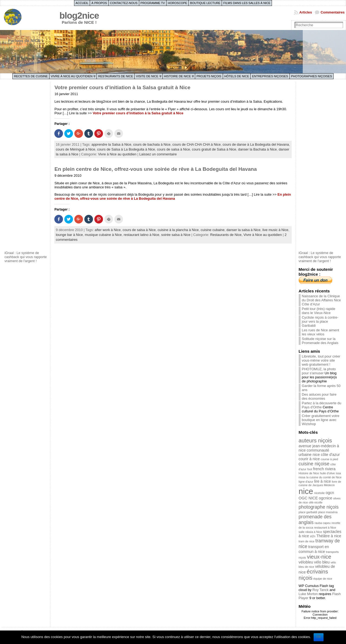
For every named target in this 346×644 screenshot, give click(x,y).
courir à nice (309, 459)
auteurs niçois (315, 441)
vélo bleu (322, 562)
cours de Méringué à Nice (75, 149)
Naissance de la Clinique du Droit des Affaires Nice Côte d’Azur (321, 300)
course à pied (330, 459)
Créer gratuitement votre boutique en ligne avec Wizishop (321, 420)
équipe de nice (323, 579)
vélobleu (306, 562)
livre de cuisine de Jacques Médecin (320, 483)
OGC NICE (308, 498)
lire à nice (322, 481)
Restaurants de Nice (116, 76)
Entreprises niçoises (270, 76)
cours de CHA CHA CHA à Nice (197, 144)
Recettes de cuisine (31, 76)
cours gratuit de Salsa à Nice (214, 149)
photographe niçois (319, 507)
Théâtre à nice (329, 536)
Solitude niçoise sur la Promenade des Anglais (320, 341)
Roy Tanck (321, 590)
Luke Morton (308, 594)
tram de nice (307, 541)
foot (310, 469)
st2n (313, 536)
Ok (319, 637)
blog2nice (79, 16)
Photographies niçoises (312, 76)
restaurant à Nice (325, 528)
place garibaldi (308, 512)
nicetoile (319, 493)
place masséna (328, 512)
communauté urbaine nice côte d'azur (319, 452)
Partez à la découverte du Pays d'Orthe (322, 405)
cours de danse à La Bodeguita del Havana (256, 144)
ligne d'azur (306, 482)
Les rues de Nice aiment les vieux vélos (321, 332)
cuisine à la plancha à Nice (178, 230)
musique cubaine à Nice (103, 235)
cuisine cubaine (212, 230)
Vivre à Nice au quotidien (72, 76)
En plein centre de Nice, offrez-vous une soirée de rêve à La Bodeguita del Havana (156, 169)
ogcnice (325, 498)
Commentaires (333, 12)
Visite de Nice (147, 76)
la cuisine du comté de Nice (324, 477)
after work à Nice (108, 230)
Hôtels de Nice (237, 76)
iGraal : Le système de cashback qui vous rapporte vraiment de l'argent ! (26, 257)
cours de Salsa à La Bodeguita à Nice (126, 149)
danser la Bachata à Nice (257, 149)
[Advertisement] (26, 166)
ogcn (330, 493)
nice (306, 491)
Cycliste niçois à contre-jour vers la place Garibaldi (320, 321)
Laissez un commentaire (158, 154)
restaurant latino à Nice (142, 235)
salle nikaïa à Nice (310, 532)
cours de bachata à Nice (152, 144)
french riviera (324, 469)
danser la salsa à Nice (244, 230)
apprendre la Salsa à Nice (111, 144)
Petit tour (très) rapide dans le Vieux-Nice (319, 311)
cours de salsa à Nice (174, 149)
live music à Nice (275, 230)
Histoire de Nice (177, 76)
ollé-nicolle (316, 502)
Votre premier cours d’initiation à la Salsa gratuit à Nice (122, 87)
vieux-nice (319, 557)
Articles (306, 12)
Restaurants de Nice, (227, 235)
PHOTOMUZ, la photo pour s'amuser (319, 371)
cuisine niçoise (314, 464)
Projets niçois (209, 76)
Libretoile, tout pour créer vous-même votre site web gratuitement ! (321, 360)
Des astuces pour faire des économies (319, 396)
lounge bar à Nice (69, 235)
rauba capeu (323, 523)
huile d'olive (327, 473)
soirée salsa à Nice (176, 235)
